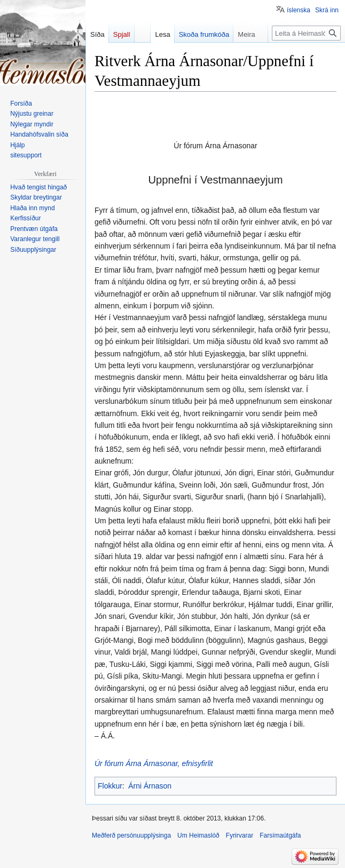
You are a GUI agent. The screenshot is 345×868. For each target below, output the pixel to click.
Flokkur (110, 786)
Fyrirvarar (240, 835)
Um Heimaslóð (198, 835)
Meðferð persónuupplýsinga (131, 835)
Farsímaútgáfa (280, 835)
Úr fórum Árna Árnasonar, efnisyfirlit (154, 763)
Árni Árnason (150, 786)
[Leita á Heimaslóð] (306, 33)
